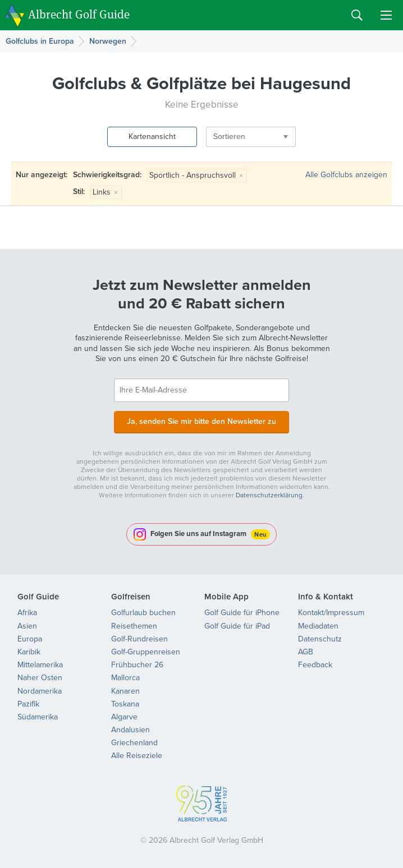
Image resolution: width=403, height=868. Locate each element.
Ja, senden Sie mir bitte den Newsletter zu (201, 421)
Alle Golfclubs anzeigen (346, 175)
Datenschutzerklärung (269, 495)
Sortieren (229, 137)
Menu (386, 15)
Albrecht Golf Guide (79, 14)
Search (357, 15)
